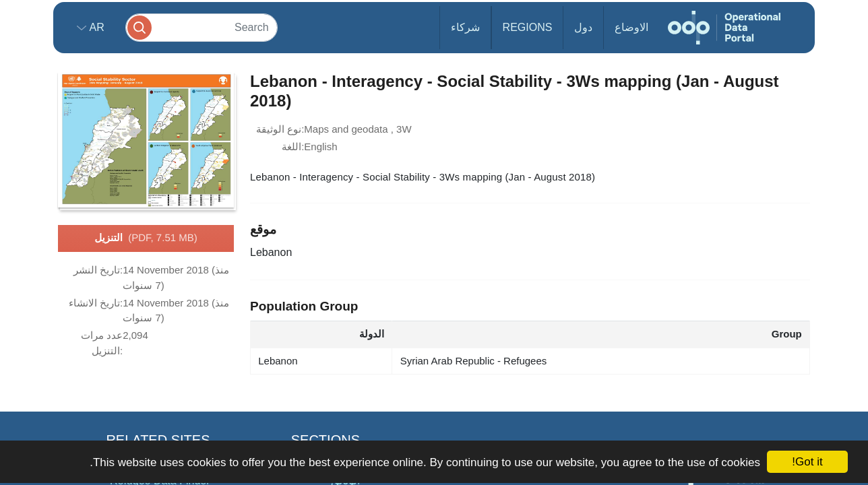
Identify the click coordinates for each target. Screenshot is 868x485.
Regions (528, 27)
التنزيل (146, 238)
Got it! (807, 462)
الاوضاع (631, 27)
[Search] (201, 27)
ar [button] (95, 27)
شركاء (465, 27)
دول (583, 27)
